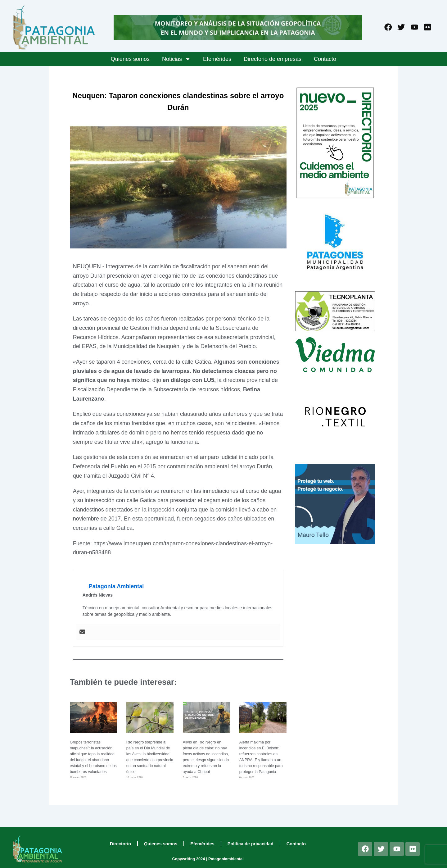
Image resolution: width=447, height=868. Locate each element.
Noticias (176, 59)
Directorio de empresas (273, 59)
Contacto (325, 59)
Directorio (120, 844)
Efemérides (217, 59)
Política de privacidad (251, 844)
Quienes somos (130, 59)
